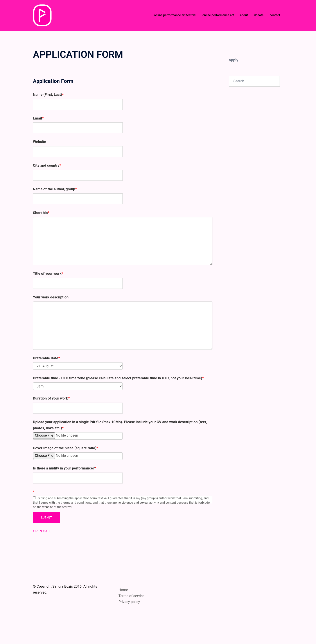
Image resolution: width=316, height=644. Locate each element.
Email (37, 118)
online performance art (218, 15)
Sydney (134, 636)
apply (234, 60)
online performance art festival (175, 15)
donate (259, 15)
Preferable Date (46, 358)
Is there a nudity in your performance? (64, 468)
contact (275, 15)
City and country (46, 165)
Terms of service (131, 596)
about (244, 15)
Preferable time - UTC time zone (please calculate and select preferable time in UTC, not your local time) (118, 378)
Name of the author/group (54, 189)
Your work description (51, 297)
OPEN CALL (42, 531)
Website (39, 142)
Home (123, 590)
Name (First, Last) (48, 95)
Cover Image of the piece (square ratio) (65, 448)
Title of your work (47, 274)
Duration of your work (50, 398)
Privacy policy (129, 602)
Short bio (40, 213)
